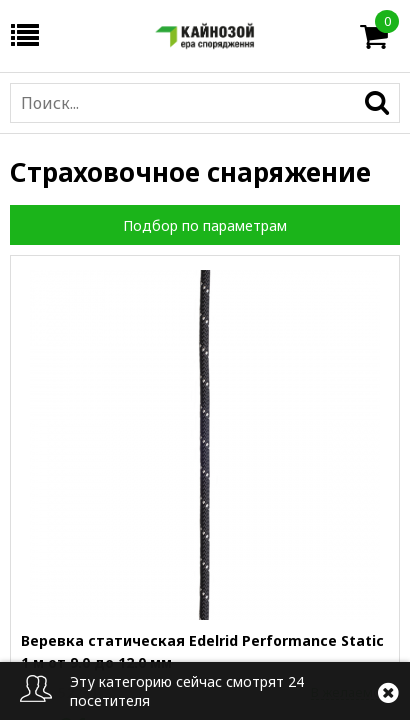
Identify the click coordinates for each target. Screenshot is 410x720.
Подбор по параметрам (205, 225)
